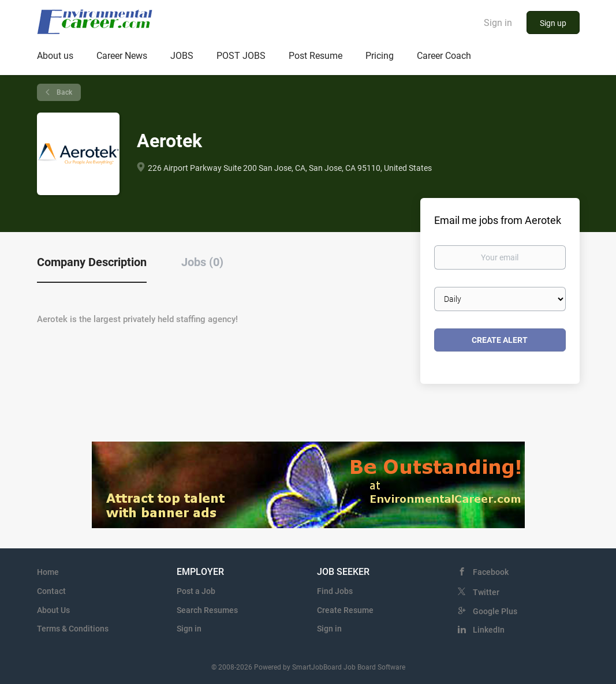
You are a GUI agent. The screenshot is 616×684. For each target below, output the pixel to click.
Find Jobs (335, 591)
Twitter (486, 592)
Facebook (491, 572)
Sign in (498, 23)
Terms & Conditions (73, 629)
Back (64, 92)
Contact (51, 591)
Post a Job (196, 591)
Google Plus (495, 611)
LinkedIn (489, 630)
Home (48, 572)
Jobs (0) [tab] (202, 262)
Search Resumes (207, 610)
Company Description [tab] (92, 262)
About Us (53, 610)
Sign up (553, 23)
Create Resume (345, 610)
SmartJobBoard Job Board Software (349, 667)
